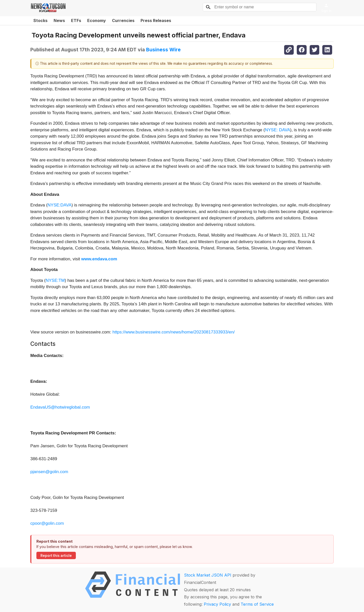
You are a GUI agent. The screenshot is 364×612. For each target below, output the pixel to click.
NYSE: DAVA (278, 130)
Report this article (56, 556)
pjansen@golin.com (49, 472)
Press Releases (156, 20)
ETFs (76, 20)
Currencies (123, 20)
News (59, 20)
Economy (97, 20)
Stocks (40, 20)
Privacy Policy (217, 604)
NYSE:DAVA (60, 205)
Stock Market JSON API (208, 575)
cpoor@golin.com (47, 523)
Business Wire (163, 50)
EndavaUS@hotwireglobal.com (60, 407)
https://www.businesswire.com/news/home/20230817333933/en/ (174, 332)
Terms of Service (257, 604)
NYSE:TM (55, 280)
